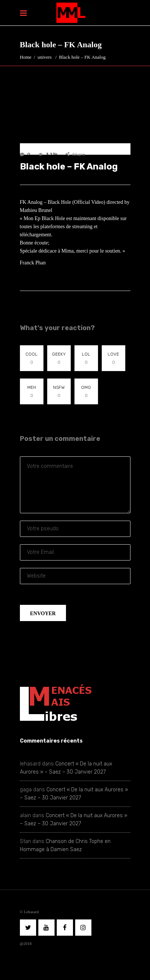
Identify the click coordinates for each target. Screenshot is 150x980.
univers (45, 57)
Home (26, 57)
